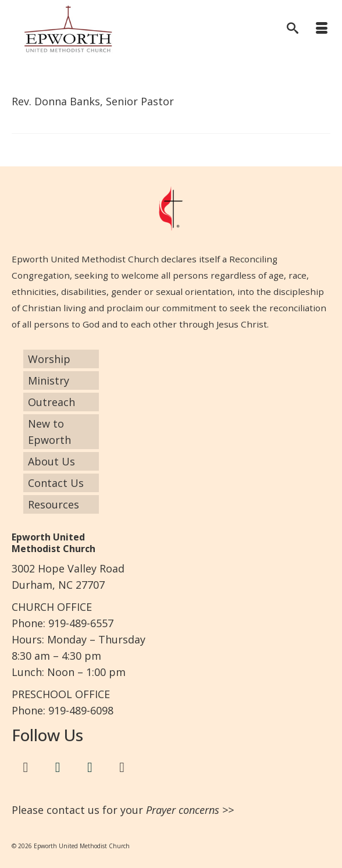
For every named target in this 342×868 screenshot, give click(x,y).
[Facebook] (26, 767)
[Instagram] (90, 767)
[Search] (293, 29)
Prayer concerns (183, 810)
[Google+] (122, 767)
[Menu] (322, 29)
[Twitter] (58, 767)
